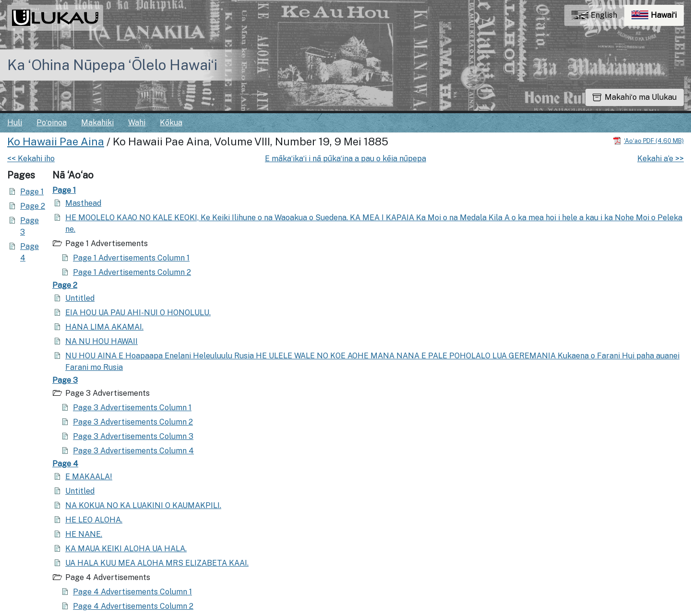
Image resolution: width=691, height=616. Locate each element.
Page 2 (33, 206)
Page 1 (32, 192)
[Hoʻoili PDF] (648, 140)
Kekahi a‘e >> (661, 159)
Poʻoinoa (52, 123)
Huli (15, 123)
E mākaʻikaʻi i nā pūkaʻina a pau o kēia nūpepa (345, 159)
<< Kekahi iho (31, 159)
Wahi (137, 123)
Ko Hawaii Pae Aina (56, 142)
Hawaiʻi (658, 18)
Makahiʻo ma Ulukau (635, 97)
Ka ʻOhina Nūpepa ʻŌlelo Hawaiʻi (112, 65)
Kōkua (171, 123)
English (594, 15)
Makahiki (97, 123)
